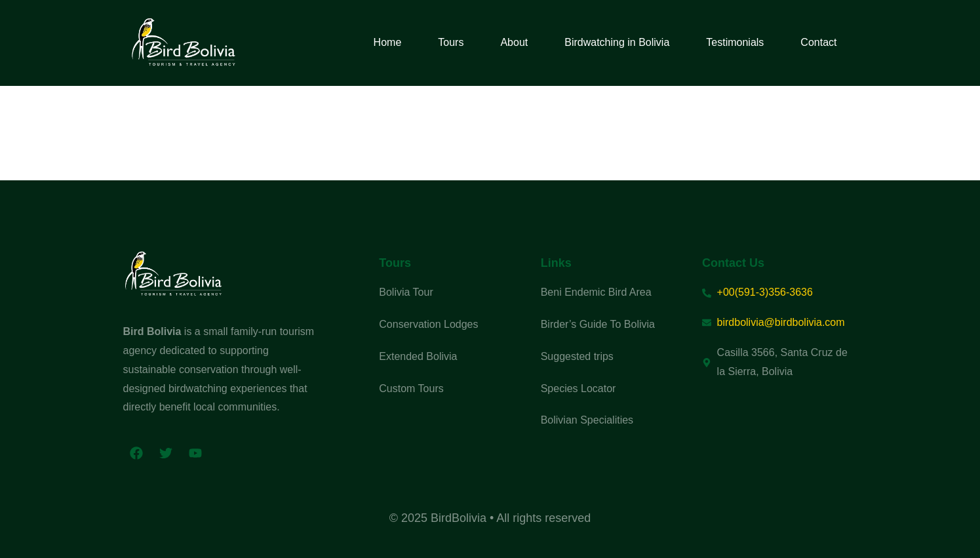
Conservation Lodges (428, 324)
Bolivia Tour (406, 292)
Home (388, 42)
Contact (818, 42)
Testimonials (735, 42)
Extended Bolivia (418, 356)
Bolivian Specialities (587, 420)
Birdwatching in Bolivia (617, 42)
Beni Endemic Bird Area (596, 292)
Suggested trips (577, 356)
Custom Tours (411, 389)
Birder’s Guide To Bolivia (598, 324)
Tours (451, 42)
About (514, 42)
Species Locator (578, 389)
